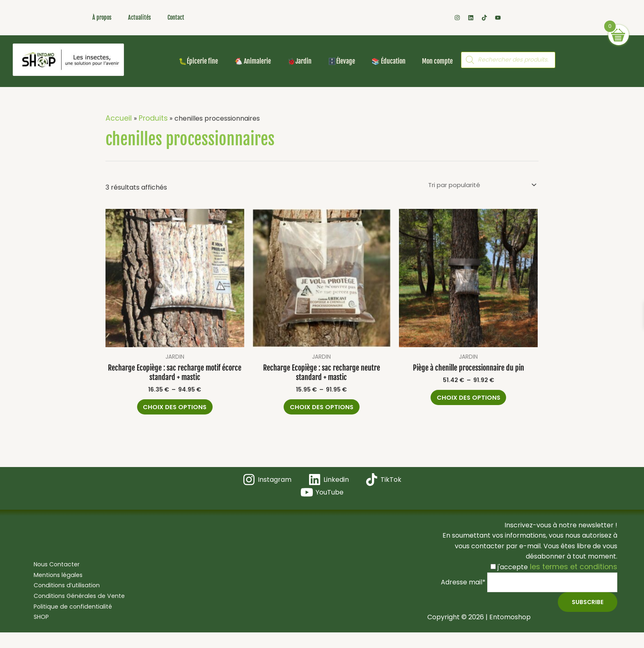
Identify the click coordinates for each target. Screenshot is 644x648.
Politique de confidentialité (69, 613)
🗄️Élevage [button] (341, 61)
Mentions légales (54, 582)
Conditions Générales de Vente (77, 603)
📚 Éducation (388, 61)
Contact (176, 17)
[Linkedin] (328, 485)
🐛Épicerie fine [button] (198, 61)
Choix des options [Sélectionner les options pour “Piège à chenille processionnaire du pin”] (469, 400)
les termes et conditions (578, 572)
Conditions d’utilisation (63, 592)
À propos (102, 17)
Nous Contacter (52, 571)
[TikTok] (383, 485)
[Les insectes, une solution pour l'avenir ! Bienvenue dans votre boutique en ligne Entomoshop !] (68, 60)
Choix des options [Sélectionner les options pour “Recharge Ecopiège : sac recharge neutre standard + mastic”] (322, 408)
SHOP (36, 624)
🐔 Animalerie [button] (253, 61)
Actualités (140, 17)
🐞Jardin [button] (299, 61)
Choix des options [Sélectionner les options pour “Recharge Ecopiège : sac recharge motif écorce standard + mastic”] (175, 408)
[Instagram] (268, 485)
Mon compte (437, 61)
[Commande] (477, 185)
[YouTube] (322, 498)
